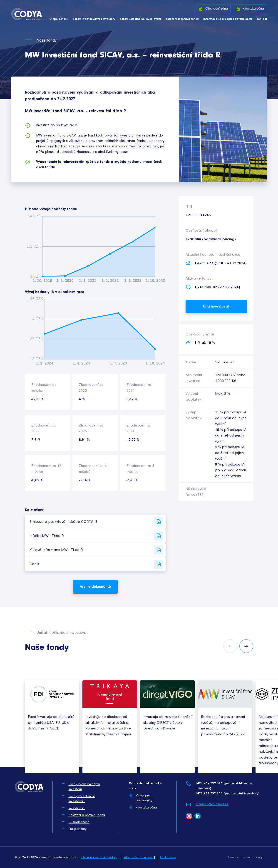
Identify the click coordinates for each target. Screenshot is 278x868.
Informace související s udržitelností (228, 19)
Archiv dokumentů (95, 587)
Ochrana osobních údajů (99, 857)
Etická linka (168, 857)
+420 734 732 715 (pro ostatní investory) (227, 794)
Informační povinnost (139, 857)
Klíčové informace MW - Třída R (96, 550)
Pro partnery (74, 829)
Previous (230, 646)
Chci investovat (216, 306)
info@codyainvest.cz (207, 805)
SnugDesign (255, 857)
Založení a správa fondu (182, 19)
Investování (73, 808)
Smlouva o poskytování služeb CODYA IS (96, 522)
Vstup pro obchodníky (141, 798)
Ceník (96, 564)
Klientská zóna (250, 9)
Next (246, 646)
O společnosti (59, 19)
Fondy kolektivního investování (140, 19)
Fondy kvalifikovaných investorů (94, 19)
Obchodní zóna (213, 9)
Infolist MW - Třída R (96, 536)
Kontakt (262, 19)
